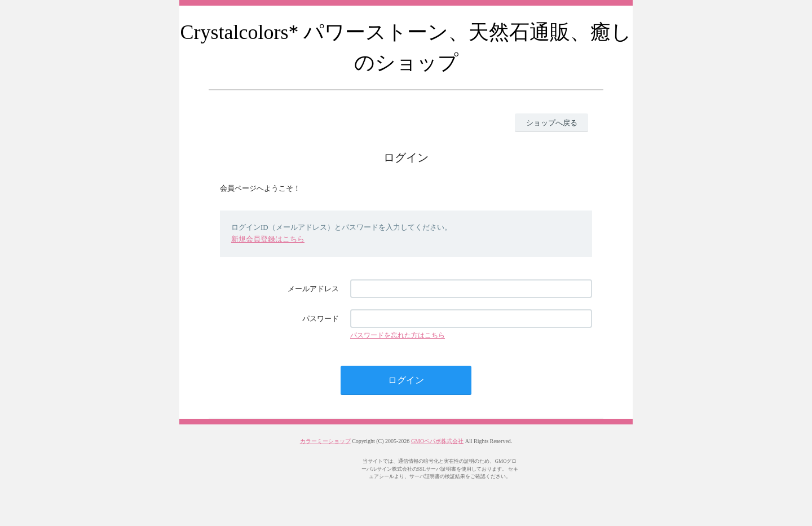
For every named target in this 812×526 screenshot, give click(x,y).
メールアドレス (313, 289)
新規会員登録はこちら (268, 239)
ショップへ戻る (552, 123)
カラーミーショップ (325, 441)
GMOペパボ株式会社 (437, 441)
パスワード (321, 319)
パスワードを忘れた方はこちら (398, 335)
